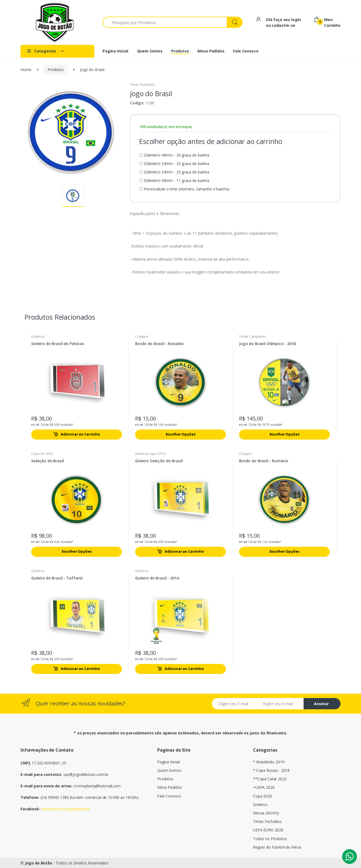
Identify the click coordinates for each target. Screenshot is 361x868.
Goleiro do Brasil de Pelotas (58, 344)
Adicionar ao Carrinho (77, 434)
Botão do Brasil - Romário (264, 461)
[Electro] (55, 22)
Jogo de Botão (39, 863)
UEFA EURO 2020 (268, 830)
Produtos (56, 70)
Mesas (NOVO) (266, 813)
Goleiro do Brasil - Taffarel (57, 578)
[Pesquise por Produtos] (165, 22)
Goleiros (38, 336)
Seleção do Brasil (48, 461)
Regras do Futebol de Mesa (277, 847)
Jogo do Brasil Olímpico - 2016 (267, 344)
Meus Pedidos (170, 787)
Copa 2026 (262, 796)
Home (26, 70)
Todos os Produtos (270, 839)
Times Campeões (253, 336)
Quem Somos (169, 770)
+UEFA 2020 (264, 787)
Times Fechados (142, 85)
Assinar (321, 704)
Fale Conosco (169, 796)
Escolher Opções (181, 434)
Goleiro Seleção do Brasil (159, 461)
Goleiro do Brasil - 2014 (157, 578)
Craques (142, 336)
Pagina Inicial (168, 762)
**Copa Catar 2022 (270, 779)
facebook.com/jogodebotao (66, 809)
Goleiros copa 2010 (150, 454)
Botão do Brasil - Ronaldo (159, 344)
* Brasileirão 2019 (269, 762)
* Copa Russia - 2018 (271, 770)
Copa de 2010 (42, 454)
